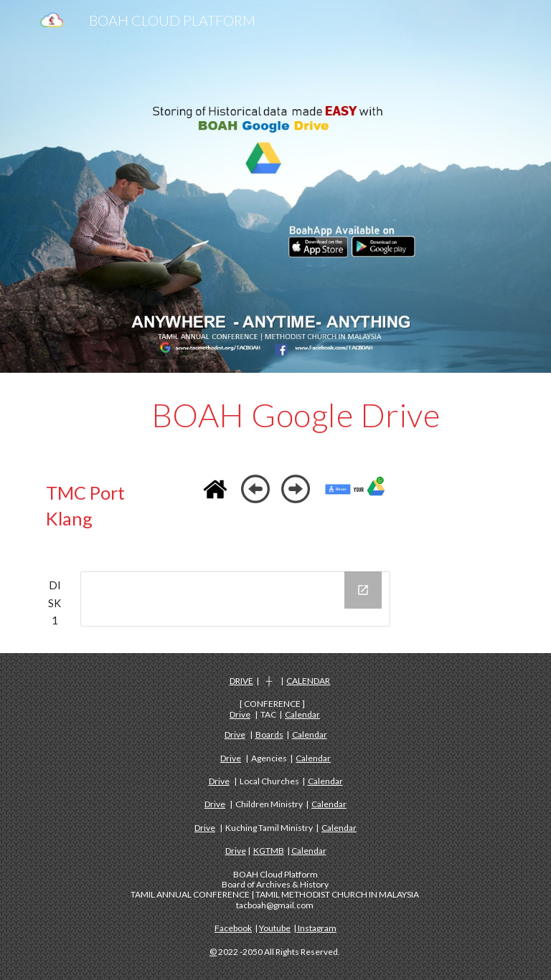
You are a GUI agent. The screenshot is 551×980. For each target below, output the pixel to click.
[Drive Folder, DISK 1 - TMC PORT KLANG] (235, 599)
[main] (295, 415)
